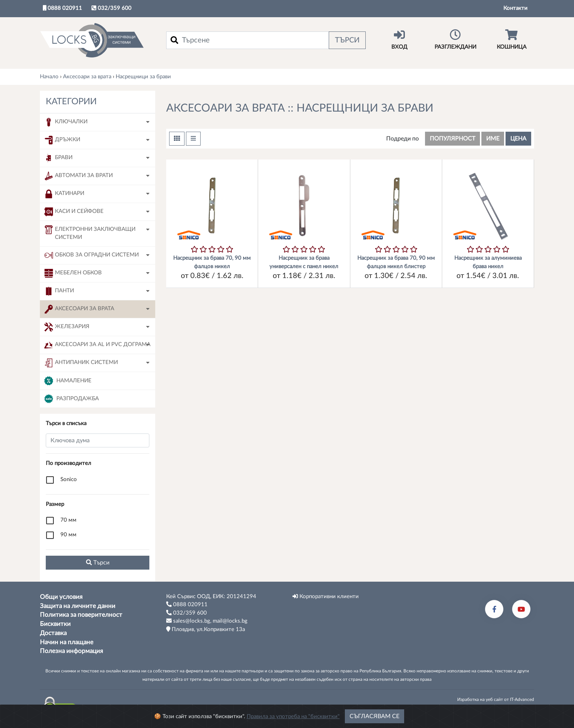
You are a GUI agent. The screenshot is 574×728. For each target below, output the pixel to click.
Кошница (512, 40)
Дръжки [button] (62, 140)
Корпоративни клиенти (326, 596)
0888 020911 (62, 8)
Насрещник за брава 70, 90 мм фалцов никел (212, 262)
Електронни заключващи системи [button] (90, 233)
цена (518, 139)
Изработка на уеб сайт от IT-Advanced (496, 699)
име (493, 139)
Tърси (98, 562)
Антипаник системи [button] (81, 363)
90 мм (68, 535)
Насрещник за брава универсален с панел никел (304, 262)
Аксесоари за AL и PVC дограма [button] (97, 345)
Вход (399, 40)
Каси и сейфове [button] (74, 212)
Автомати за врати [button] (79, 176)
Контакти (515, 8)
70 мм (68, 520)
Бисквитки (55, 624)
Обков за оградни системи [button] (92, 255)
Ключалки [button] (66, 122)
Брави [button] (58, 158)
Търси (347, 40)
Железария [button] (67, 327)
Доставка (53, 633)
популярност (452, 139)
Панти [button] (59, 291)
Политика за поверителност (81, 615)
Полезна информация (71, 651)
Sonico (69, 479)
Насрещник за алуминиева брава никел (488, 262)
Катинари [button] (64, 194)
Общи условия (61, 597)
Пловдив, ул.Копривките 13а (206, 629)
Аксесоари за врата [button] (79, 309)
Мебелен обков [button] (73, 273)
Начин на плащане (67, 642)
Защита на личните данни (78, 606)
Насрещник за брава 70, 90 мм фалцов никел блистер (396, 262)
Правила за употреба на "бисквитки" (293, 722)
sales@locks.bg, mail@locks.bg (207, 621)
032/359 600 (111, 8)
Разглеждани (455, 40)
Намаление (68, 381)
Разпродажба (72, 399)
